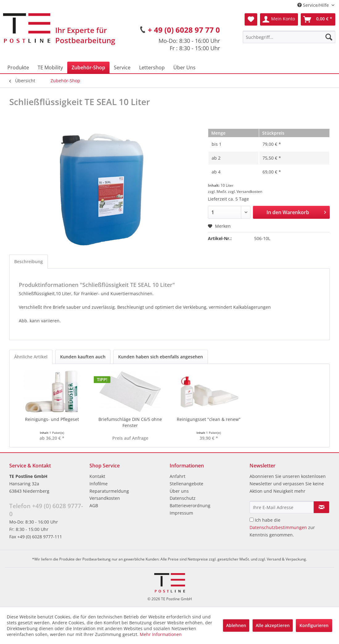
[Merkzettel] (251, 19)
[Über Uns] (184, 67)
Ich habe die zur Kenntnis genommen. (282, 527)
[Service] (122, 67)
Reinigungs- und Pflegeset (52, 419)
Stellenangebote (186, 484)
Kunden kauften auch (83, 357)
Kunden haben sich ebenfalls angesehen (161, 357)
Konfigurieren (314, 625)
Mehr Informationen (161, 634)
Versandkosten (105, 498)
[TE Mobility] (50, 67)
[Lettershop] (152, 67)
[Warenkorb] (318, 19)
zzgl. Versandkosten (245, 192)
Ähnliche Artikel (31, 357)
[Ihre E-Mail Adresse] (282, 507)
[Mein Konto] (279, 19)
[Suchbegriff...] (289, 37)
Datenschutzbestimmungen (278, 527)
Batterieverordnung (190, 505)
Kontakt (97, 476)
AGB (94, 505)
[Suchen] (329, 37)
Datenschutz (183, 498)
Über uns (179, 491)
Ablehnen (236, 625)
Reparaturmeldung (109, 491)
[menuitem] (289, 37)
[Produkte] (18, 67)
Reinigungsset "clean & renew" (209, 419)
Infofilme (99, 484)
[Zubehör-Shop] (88, 67)
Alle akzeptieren (273, 625)
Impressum (181, 513)
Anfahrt (178, 476)
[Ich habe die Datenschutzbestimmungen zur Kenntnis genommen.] (252, 520)
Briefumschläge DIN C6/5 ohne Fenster (130, 422)
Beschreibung (29, 261)
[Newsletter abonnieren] (321, 507)
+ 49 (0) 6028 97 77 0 (184, 30)
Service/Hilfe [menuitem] (314, 5)
